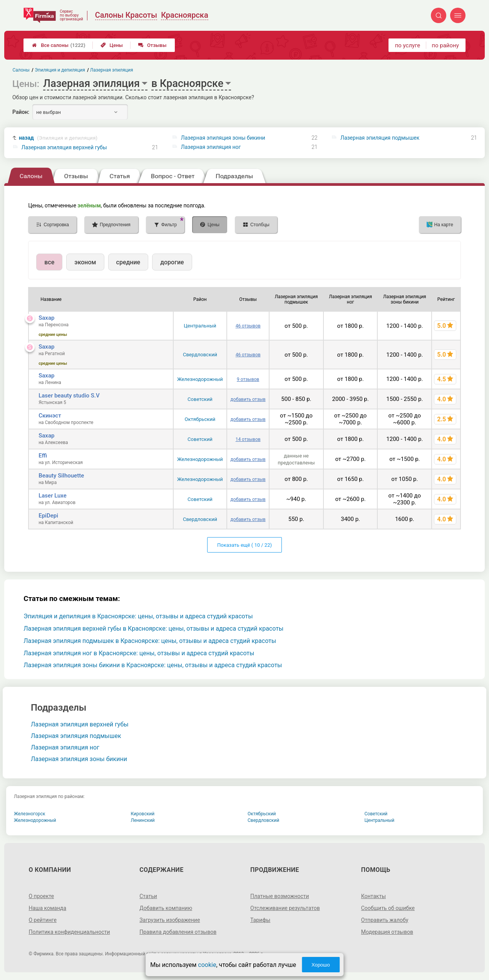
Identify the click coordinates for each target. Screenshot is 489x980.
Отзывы (152, 45)
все (49, 262)
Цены (112, 45)
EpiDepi (48, 516)
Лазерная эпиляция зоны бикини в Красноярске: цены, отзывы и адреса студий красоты (153, 665)
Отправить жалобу (385, 920)
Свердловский (200, 355)
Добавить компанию (166, 908)
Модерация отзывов (387, 932)
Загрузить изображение (170, 920)
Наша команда (47, 908)
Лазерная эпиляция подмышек (380, 138)
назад (58, 138)
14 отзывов (248, 439)
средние (128, 262)
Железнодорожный (200, 379)
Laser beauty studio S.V (69, 396)
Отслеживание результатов (285, 908)
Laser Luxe (53, 496)
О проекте (41, 896)
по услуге (408, 45)
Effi (43, 456)
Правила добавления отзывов (178, 932)
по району (445, 45)
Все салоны (59, 45)
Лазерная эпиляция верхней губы (64, 147)
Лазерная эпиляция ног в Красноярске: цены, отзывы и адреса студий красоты (139, 653)
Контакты (373, 896)
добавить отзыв (248, 399)
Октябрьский (200, 419)
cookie (207, 965)
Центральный (200, 326)
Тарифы (260, 920)
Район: (21, 112)
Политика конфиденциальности (69, 932)
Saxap (46, 318)
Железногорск (30, 814)
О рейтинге (43, 920)
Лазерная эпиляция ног (211, 147)
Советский (200, 399)
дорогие (172, 262)
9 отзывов (248, 379)
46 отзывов (248, 326)
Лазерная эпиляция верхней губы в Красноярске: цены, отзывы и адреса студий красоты (153, 629)
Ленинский (143, 820)
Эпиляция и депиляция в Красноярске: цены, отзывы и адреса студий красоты (138, 616)
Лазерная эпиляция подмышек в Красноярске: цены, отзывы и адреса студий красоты (150, 641)
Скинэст (50, 416)
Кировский (143, 814)
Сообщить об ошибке (388, 908)
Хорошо (321, 965)
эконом (85, 262)
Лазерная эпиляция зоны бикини (223, 138)
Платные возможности (280, 896)
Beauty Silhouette (61, 476)
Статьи (148, 896)
